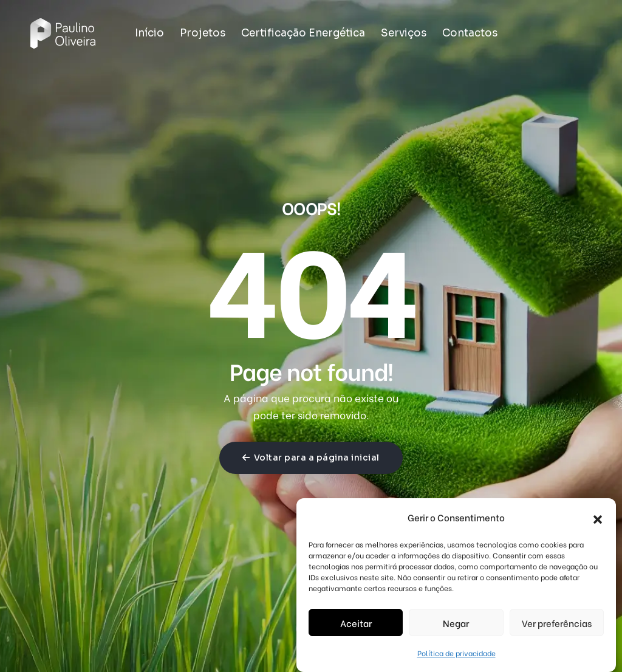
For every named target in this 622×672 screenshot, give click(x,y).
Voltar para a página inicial (311, 458)
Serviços (404, 33)
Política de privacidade (456, 653)
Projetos (203, 33)
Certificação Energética (303, 33)
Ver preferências (557, 623)
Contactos (470, 33)
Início (149, 33)
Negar (456, 623)
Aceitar (356, 623)
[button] (598, 517)
